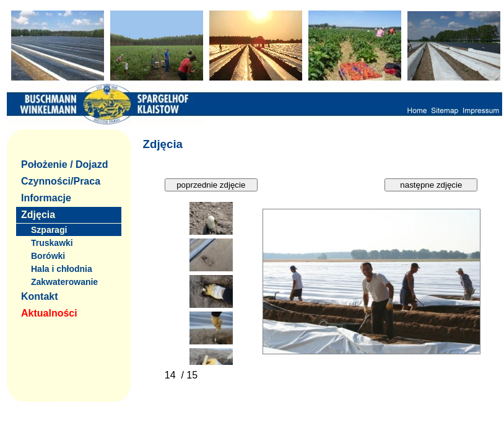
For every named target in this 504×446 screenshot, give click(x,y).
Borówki (48, 256)
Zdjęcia (38, 215)
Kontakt (40, 296)
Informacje (46, 198)
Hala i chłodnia (62, 269)
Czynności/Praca (61, 181)
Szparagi (49, 230)
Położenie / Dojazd (64, 164)
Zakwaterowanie (64, 282)
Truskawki (52, 243)
